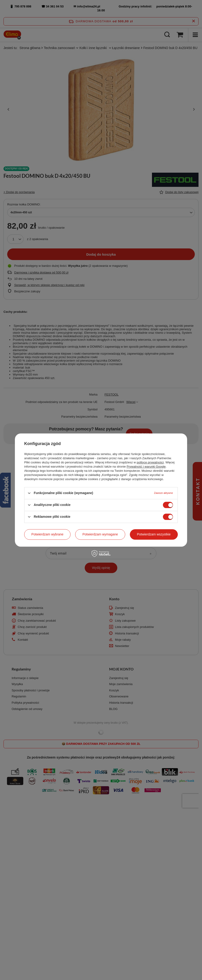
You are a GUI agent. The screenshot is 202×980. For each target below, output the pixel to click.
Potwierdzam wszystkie (154, 534)
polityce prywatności (150, 462)
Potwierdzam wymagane (100, 534)
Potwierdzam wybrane (47, 534)
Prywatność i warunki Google (146, 467)
